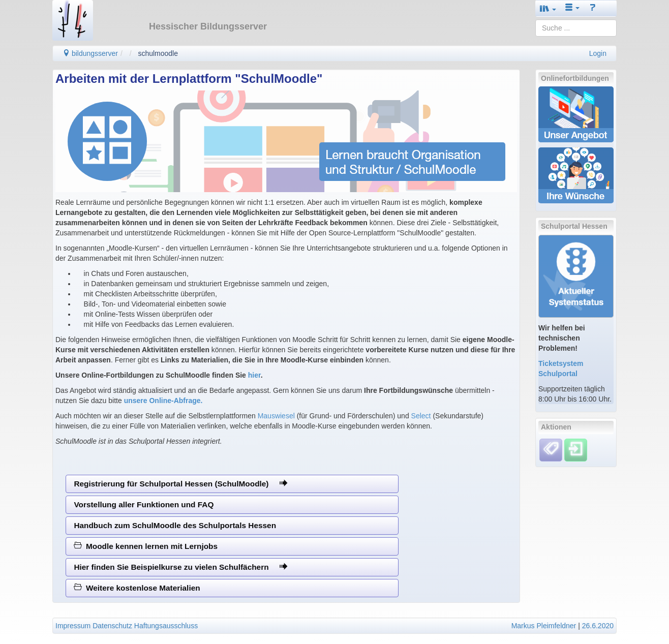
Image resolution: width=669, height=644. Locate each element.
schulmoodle (158, 53)
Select (421, 416)
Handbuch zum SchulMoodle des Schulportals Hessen (175, 525)
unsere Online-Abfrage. (163, 401)
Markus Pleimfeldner (544, 626)
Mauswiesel (276, 416)
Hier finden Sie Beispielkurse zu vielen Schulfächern (180, 567)
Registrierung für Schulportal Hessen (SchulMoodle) (180, 484)
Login (598, 53)
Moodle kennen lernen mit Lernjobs (146, 546)
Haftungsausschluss (166, 626)
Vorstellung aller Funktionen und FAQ (144, 504)
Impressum (73, 626)
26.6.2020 (598, 626)
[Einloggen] (576, 449)
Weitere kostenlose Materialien (137, 588)
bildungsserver (90, 53)
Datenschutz (112, 626)
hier (254, 375)
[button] (548, 8)
